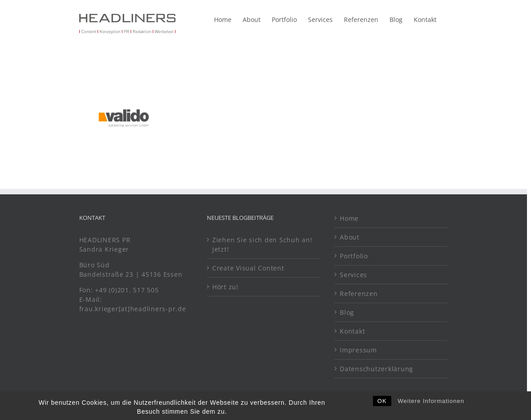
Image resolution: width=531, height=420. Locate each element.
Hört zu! (225, 287)
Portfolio (354, 256)
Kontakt (352, 331)
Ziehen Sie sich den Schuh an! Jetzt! (262, 244)
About (350, 237)
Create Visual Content (248, 268)
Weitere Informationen (431, 412)
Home (349, 218)
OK (382, 412)
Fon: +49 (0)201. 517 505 (120, 290)
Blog (347, 312)
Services (353, 275)
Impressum (358, 350)
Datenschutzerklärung (377, 369)
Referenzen (359, 294)
